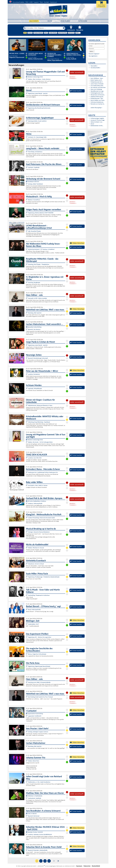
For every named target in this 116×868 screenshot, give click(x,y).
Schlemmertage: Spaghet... (98, 118)
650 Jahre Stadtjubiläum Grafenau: (36, 501)
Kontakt (46, 2)
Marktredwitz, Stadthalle (35, 798)
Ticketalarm (65, 21)
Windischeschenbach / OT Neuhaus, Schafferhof (41, 249)
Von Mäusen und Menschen (98, 87)
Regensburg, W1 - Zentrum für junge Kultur (40, 637)
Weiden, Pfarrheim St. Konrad (36, 548)
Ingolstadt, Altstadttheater (35, 388)
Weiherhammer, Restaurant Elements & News (40, 405)
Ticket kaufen (76, 91)
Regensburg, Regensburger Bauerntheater (39, 666)
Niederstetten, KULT (33, 624)
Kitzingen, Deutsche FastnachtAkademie (39, 532)
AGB (31, 2)
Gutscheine (83, 21)
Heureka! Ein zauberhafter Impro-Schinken (54, 55)
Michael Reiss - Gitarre (17, 54)
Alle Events (34, 21)
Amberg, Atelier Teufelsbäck (35, 184)
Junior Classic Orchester (97, 84)
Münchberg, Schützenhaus (35, 152)
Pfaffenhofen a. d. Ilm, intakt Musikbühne (39, 782)
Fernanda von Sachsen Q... (98, 104)
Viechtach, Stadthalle (34, 167)
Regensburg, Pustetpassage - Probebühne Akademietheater (44, 577)
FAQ (27, 2)
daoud (92, 124)
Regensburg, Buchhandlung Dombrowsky (39, 108)
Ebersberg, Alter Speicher (35, 313)
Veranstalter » (94, 66)
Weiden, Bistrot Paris (34, 761)
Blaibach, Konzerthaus (34, 200)
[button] (92, 51)
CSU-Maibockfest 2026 (97, 86)
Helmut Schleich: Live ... (97, 122)
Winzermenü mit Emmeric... (98, 95)
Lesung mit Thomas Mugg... (98, 120)
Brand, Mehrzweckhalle (34, 610)
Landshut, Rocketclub (34, 374)
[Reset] (64, 28)
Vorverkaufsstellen (18, 2)
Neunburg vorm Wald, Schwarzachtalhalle (39, 682)
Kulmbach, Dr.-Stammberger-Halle (37, 137)
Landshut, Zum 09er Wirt (35, 458)
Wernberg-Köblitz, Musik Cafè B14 (37, 121)
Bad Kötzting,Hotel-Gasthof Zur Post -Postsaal (40, 697)
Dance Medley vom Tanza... (98, 100)
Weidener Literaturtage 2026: (35, 77)
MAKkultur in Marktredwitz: (34, 796)
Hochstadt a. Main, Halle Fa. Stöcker (38, 485)
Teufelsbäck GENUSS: (33, 182)
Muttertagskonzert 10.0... (97, 93)
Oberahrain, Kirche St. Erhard (36, 564)
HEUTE (50, 21)
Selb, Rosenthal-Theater (34, 231)
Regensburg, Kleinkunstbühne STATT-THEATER (41, 213)
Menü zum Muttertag (96, 89)
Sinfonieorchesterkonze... (97, 102)
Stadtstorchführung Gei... (97, 97)
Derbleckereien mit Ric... (97, 126)
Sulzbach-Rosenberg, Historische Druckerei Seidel (41, 518)
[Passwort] (97, 49)
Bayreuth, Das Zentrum (34, 329)
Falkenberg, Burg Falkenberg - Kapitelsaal (39, 422)
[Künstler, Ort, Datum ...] (44, 28)
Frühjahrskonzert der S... (97, 82)
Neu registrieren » (93, 56)
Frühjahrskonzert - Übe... (97, 98)
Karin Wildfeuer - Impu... (97, 78)
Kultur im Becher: (31, 814)
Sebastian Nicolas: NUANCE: (34, 832)
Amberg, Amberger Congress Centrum (38, 732)
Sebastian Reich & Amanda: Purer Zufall (74, 54)
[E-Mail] (97, 46)
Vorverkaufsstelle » (95, 68)
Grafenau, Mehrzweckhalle (35, 503)
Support (36, 2)
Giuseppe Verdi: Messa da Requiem (36, 54)
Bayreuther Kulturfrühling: (34, 327)
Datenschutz (87, 866)
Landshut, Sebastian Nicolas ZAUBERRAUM (40, 834)
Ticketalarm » (73, 78)
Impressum (53, 2)
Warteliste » (73, 77)
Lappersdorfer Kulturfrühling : (35, 714)
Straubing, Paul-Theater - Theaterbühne (39, 264)
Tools (41, 2)
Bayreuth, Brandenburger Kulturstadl (38, 358)
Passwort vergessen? (94, 54)
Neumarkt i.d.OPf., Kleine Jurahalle (37, 298)
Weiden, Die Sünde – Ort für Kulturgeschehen (40, 442)
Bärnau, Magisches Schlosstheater (37, 654)
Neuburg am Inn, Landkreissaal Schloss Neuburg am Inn (43, 472)
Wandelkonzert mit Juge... (97, 91)
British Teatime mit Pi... (97, 80)
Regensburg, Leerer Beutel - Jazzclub (38, 93)
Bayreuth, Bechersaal (34, 816)
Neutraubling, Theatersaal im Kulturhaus (39, 595)
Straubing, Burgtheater (34, 282)
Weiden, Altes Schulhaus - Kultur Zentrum (39, 79)
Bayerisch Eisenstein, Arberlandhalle (38, 850)
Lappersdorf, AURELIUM (35, 716)
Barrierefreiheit (96, 866)
